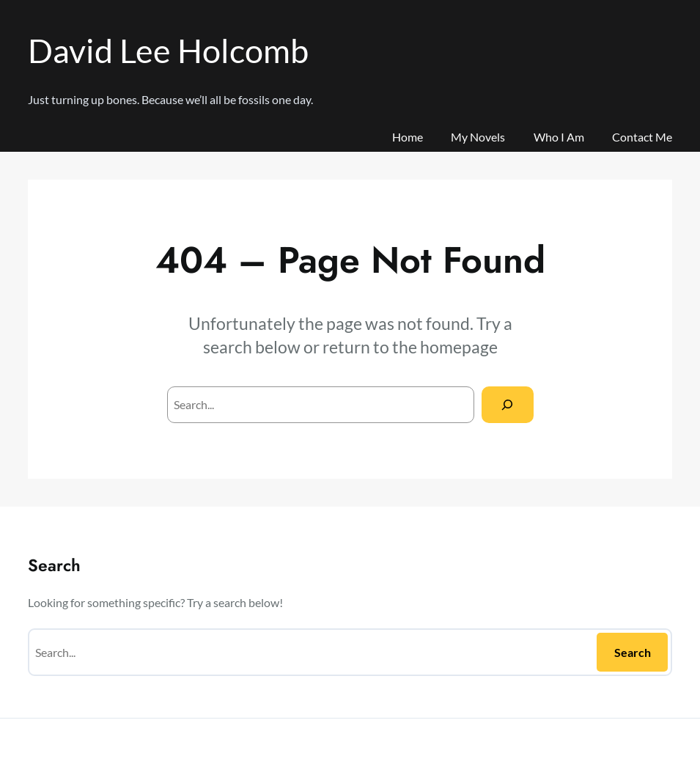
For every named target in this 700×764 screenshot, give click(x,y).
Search (633, 652)
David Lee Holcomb (168, 51)
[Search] (508, 404)
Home (408, 137)
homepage (459, 347)
